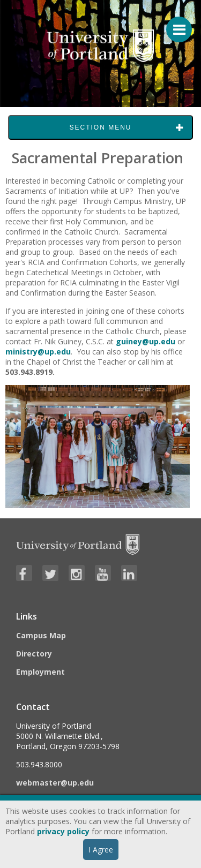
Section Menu (100, 127)
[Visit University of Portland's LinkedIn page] (129, 573)
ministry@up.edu (38, 352)
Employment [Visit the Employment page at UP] (40, 672)
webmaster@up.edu (55, 783)
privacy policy (63, 831)
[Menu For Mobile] (174, 24)
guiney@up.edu (146, 341)
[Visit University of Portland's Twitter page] (50, 573)
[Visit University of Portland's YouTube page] (103, 573)
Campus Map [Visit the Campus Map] (41, 635)
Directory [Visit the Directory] (34, 654)
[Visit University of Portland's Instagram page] (77, 573)
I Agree (101, 850)
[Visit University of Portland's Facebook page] (24, 573)
